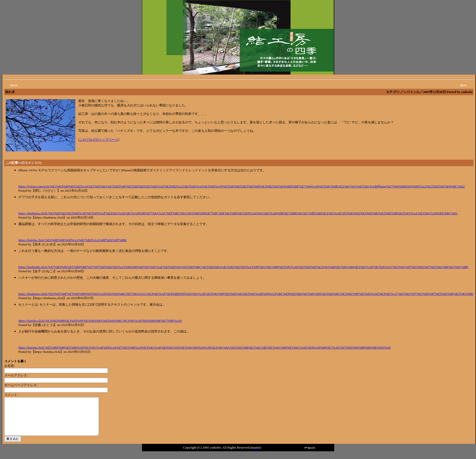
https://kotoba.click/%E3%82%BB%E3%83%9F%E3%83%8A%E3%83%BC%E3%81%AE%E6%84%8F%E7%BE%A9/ (100, 321)
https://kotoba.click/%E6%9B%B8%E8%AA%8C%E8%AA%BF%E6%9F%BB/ (73, 240)
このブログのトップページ (99, 140)
